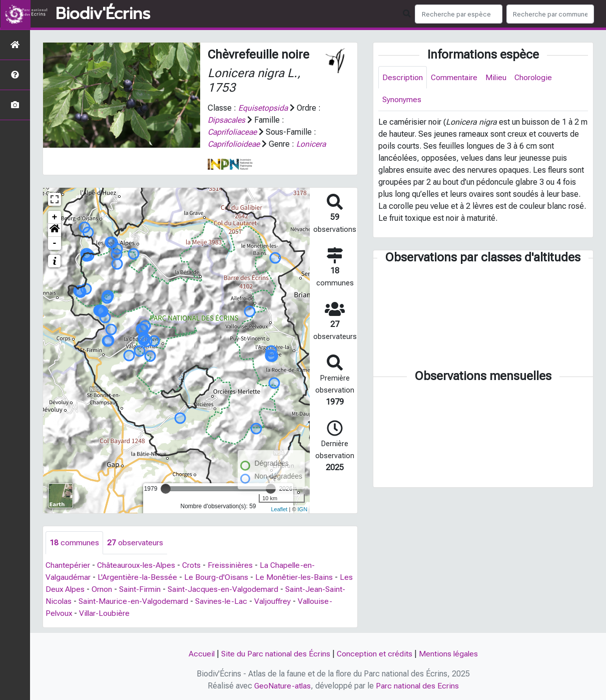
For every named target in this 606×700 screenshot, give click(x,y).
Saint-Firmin (141, 589)
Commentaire (454, 77)
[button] (55, 230)
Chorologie (535, 77)
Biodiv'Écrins (103, 14)
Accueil (200, 654)
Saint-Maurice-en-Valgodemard (134, 601)
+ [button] (55, 217)
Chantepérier (68, 565)
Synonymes (402, 100)
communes (74, 543)
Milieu (497, 77)
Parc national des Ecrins (418, 686)
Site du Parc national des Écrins (275, 654)
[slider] (166, 489)
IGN (303, 509)
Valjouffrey (275, 601)
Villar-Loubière (106, 613)
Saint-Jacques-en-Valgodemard (225, 589)
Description (403, 77)
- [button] (55, 243)
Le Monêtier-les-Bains (295, 577)
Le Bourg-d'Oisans (217, 577)
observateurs (135, 543)
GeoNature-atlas (282, 686)
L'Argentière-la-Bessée (138, 577)
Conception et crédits (375, 654)
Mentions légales (449, 654)
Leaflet (279, 509)
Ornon (103, 589)
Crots (194, 565)
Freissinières (233, 565)
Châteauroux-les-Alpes (138, 565)
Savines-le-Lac (223, 601)
